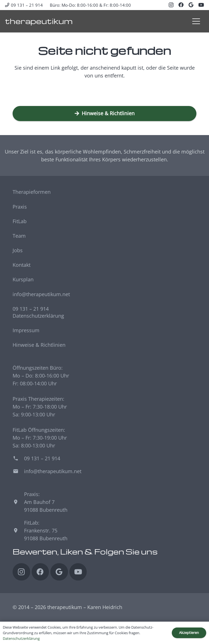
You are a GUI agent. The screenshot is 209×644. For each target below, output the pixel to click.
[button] (196, 21)
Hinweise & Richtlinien (39, 345)
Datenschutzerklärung (38, 316)
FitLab (20, 221)
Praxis (20, 207)
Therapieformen (32, 192)
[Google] (191, 5)
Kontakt (22, 265)
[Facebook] (181, 5)
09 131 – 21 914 (31, 309)
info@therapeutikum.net (41, 294)
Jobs (18, 250)
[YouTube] (201, 5)
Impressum (26, 330)
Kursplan (23, 279)
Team (19, 236)
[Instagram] (171, 5)
